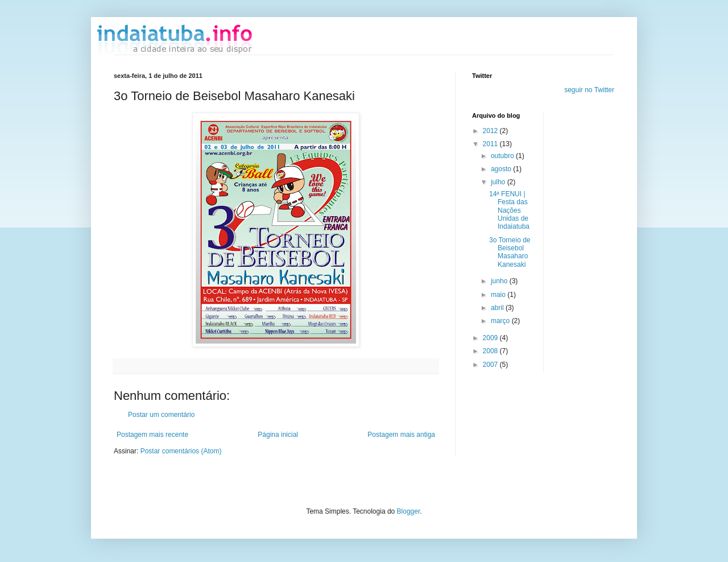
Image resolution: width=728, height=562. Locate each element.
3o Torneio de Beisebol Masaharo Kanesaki (510, 252)
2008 (491, 351)
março (501, 321)
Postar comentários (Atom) (181, 451)
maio (499, 295)
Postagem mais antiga (401, 435)
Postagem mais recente (152, 435)
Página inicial (278, 435)
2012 (491, 131)
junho (500, 281)
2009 (491, 338)
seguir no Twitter (589, 90)
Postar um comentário (161, 415)
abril (498, 308)
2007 (491, 365)
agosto (502, 169)
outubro (503, 156)
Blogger (409, 511)
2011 (491, 144)
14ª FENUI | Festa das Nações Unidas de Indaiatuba (509, 210)
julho (499, 182)
